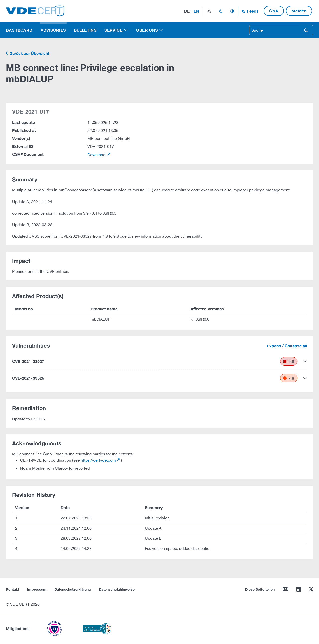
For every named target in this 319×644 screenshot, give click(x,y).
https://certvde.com (98, 460)
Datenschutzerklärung (73, 589)
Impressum (37, 589)
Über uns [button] (147, 30)
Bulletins (85, 30)
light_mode (209, 11)
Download (97, 155)
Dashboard (19, 30)
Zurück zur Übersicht (29, 53)
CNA (274, 11)
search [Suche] (306, 30)
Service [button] (113, 30)
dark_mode (221, 11)
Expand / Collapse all (287, 346)
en (196, 11)
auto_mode (232, 11)
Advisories (53, 30)
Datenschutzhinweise (117, 589)
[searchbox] (274, 30)
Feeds (252, 11)
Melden (299, 11)
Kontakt (13, 589)
